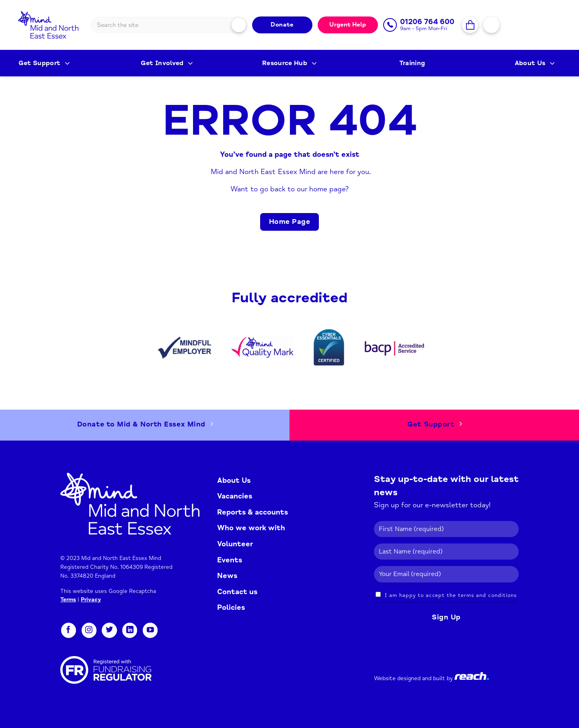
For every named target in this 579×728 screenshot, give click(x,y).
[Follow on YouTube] (150, 630)
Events (230, 560)
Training (412, 63)
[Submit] (239, 25)
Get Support (44, 63)
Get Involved (167, 63)
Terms (68, 600)
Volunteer (235, 544)
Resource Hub (289, 63)
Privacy (91, 600)
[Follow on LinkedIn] (130, 630)
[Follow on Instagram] (89, 630)
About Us (535, 63)
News (227, 576)
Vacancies (235, 496)
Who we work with (251, 528)
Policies (231, 607)
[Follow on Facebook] (69, 630)
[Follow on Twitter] (109, 630)
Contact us (237, 592)
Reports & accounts (253, 512)
